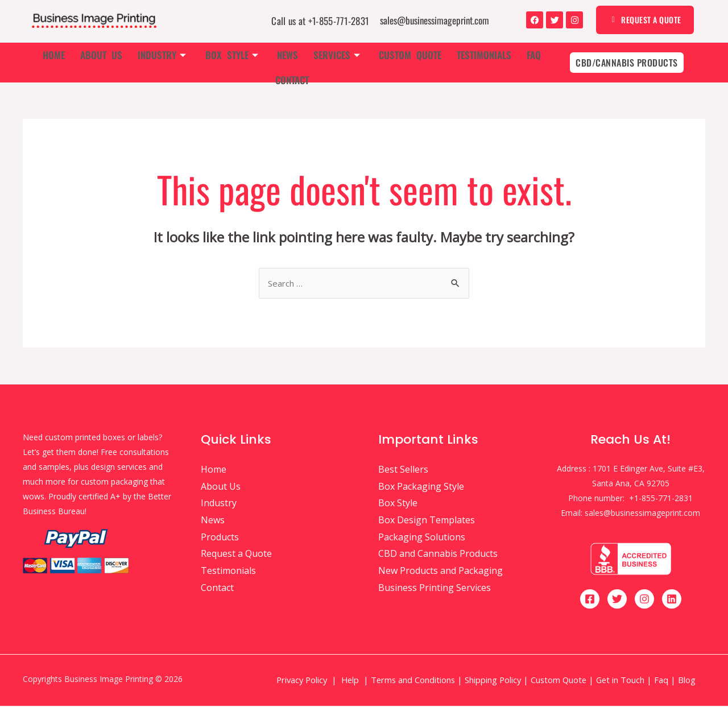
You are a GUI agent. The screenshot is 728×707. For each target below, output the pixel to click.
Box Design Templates (427, 521)
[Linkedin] (672, 600)
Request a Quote (236, 555)
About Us (87, 62)
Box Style (211, 62)
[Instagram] (644, 600)
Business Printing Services (435, 589)
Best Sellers (403, 470)
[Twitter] (617, 600)
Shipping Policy (493, 681)
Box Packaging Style (421, 487)
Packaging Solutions (422, 538)
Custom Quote (381, 62)
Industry (145, 62)
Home (42, 62)
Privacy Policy (302, 681)
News (264, 62)
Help (350, 681)
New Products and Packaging (440, 572)
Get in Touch (620, 681)
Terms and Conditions (413, 681)
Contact (535, 62)
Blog (688, 681)
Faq (499, 62)
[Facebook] (590, 600)
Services (311, 62)
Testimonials (452, 62)
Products (220, 538)
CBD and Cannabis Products (438, 555)
